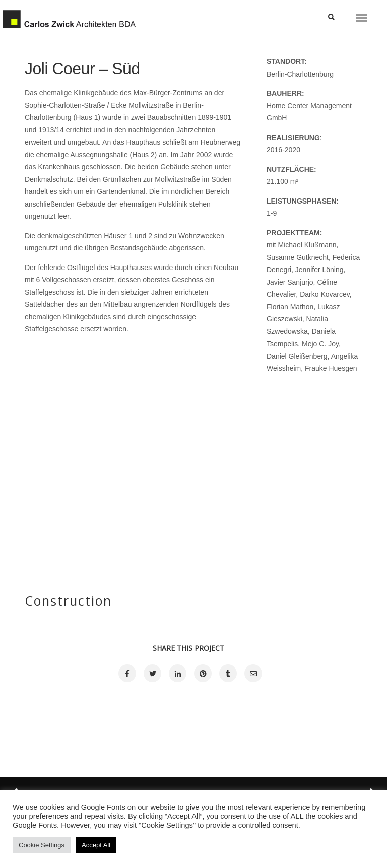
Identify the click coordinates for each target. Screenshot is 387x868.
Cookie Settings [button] (42, 845)
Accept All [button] (96, 845)
